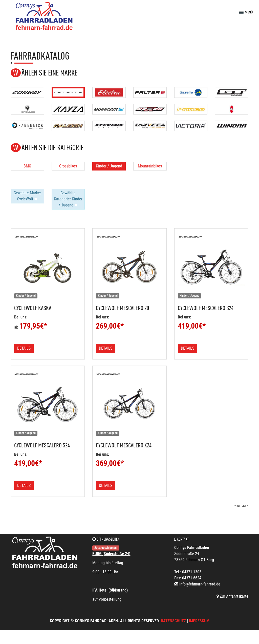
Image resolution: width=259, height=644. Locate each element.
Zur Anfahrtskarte (232, 596)
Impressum (199, 621)
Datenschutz (173, 621)
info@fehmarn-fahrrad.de (200, 584)
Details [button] (24, 348)
